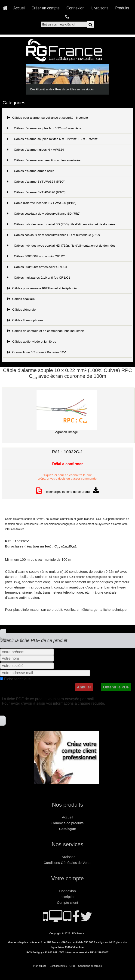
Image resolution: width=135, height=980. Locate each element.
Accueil (20, 8)
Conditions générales (90, 966)
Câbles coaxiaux (21, 299)
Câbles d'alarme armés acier (31, 171)
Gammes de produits (68, 823)
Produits (122, 8)
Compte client (67, 902)
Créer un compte (46, 8)
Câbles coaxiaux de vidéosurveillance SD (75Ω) (44, 214)
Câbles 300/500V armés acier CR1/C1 (37, 267)
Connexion (76, 8)
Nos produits (67, 805)
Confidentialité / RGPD (62, 966)
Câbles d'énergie (22, 310)
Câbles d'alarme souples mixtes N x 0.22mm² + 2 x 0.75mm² (53, 139)
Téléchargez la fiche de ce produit (68, 492)
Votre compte (68, 878)
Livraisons (100, 8)
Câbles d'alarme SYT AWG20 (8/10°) (36, 192)
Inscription (67, 897)
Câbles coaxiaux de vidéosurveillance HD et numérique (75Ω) (54, 235)
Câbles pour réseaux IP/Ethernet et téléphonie (42, 288)
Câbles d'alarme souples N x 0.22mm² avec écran (45, 128)
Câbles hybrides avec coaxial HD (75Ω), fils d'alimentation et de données (61, 246)
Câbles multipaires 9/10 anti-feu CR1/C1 (39, 278)
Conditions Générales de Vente (68, 863)
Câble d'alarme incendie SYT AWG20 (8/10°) (42, 203)
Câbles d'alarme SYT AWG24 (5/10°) (36, 182)
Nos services (68, 844)
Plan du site (40, 966)
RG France (78, 933)
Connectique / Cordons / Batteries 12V (37, 352)
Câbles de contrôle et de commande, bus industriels (46, 331)
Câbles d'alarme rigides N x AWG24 (36, 150)
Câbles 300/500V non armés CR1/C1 (37, 256)
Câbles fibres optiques (25, 320)
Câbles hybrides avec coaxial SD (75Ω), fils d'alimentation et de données (61, 224)
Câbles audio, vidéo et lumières (32, 342)
